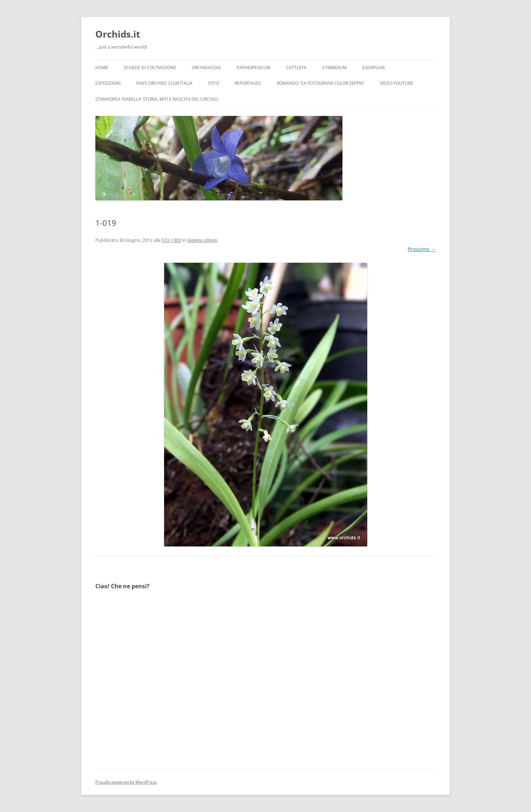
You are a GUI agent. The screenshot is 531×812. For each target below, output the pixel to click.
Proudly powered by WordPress (126, 782)
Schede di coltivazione (150, 68)
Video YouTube (397, 83)
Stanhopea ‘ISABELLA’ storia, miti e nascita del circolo (157, 99)
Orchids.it (118, 34)
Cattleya (296, 68)
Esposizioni (108, 83)
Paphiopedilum (254, 68)
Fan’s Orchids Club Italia (164, 83)
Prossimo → (422, 249)
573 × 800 (171, 240)
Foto (214, 83)
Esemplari (373, 68)
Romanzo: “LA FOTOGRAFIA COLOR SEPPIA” (321, 83)
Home (102, 68)
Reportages (248, 83)
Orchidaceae (206, 68)
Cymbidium (334, 68)
